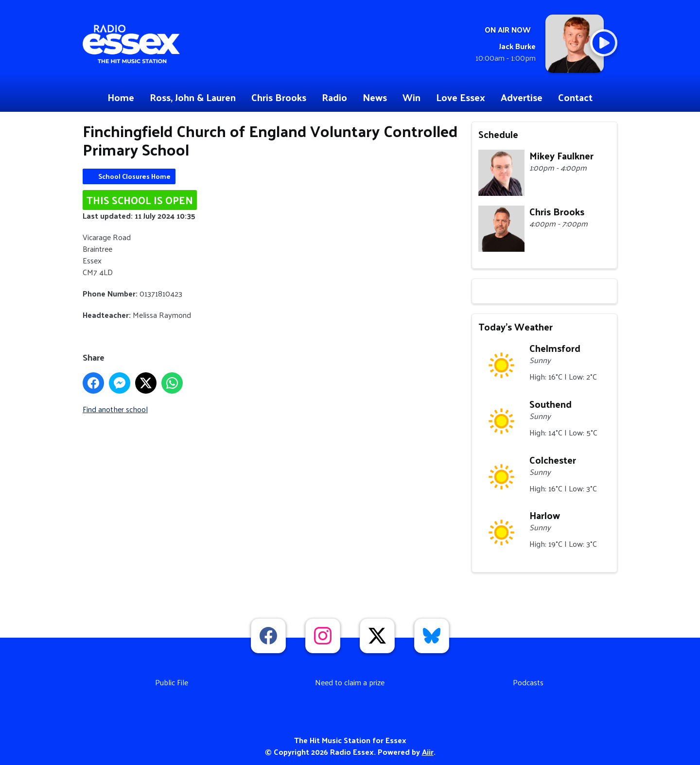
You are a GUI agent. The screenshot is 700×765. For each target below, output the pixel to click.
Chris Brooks (279, 97)
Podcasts (528, 682)
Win (411, 97)
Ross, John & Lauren (193, 97)
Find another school (115, 409)
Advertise (522, 97)
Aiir (428, 752)
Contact (575, 97)
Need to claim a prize (350, 682)
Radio (334, 97)
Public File (172, 682)
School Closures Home (134, 176)
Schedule (498, 134)
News (375, 97)
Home (121, 97)
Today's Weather (516, 327)
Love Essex (461, 97)
